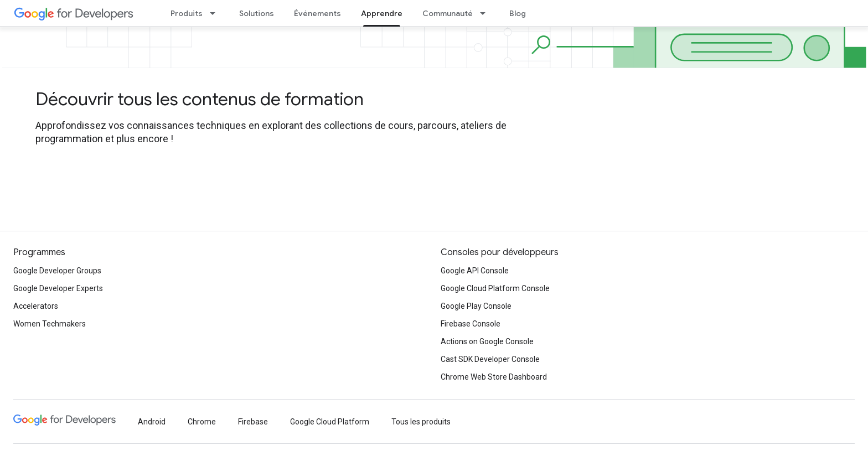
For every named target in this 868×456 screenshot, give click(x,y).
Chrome (202, 422)
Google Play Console (476, 306)
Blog (518, 13)
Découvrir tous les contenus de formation (200, 99)
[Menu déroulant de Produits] (216, 13)
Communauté (448, 13)
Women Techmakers (50, 324)
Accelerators (36, 306)
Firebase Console (471, 324)
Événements (317, 13)
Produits (187, 13)
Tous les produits (421, 422)
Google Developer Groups (57, 271)
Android (152, 422)
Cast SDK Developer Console (490, 359)
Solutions (257, 13)
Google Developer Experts (58, 288)
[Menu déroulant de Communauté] (486, 13)
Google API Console (475, 271)
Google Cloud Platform (330, 422)
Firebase (253, 422)
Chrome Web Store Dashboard (494, 377)
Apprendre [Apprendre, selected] (382, 13)
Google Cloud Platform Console (495, 288)
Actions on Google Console (487, 341)
